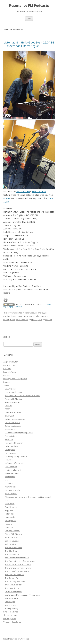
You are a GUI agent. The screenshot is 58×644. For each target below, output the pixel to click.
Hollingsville (10, 450)
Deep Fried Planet (13, 423)
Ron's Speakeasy (12, 531)
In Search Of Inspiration (15, 463)
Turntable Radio (12, 588)
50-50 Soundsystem (13, 392)
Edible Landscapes (13, 426)
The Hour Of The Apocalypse (17, 571)
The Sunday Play (12, 578)
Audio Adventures (13, 402)
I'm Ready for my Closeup (16, 456)
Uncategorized (10, 619)
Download (18, 307)
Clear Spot (9, 416)
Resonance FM (23, 192)
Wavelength (10, 602)
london (6, 320)
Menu (29, 19)
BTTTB (8, 409)
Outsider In (10, 504)
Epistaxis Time (11, 436)
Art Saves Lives (10, 365)
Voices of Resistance (12, 622)
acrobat (7, 316)
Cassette (7, 369)
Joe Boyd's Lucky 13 (13, 470)
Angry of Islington (11, 362)
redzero (8, 524)
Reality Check (11, 521)
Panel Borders (11, 507)
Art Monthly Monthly (14, 399)
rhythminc (9, 527)
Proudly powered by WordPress (16, 639)
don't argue (29, 316)
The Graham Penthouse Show (18, 568)
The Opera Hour (10, 615)
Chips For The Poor (13, 412)
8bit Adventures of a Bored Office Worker (23, 396)
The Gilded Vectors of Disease (18, 564)
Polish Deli (9, 514)
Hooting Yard (11, 453)
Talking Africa (11, 544)
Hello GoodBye (39, 192)
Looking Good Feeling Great (15, 379)
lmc (6, 480)
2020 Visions (10, 389)
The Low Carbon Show (15, 575)
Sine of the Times (11, 612)
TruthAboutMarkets (13, 585)
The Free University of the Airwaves (20, 561)
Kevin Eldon (10, 477)
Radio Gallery (11, 517)
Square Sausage (12, 541)
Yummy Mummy (12, 608)
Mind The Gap (11, 494)
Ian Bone (9, 460)
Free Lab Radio (10, 372)
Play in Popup (8, 307)
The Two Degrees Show (15, 581)
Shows (6, 385)
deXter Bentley (17, 316)
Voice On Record (12, 598)
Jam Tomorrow (11, 466)
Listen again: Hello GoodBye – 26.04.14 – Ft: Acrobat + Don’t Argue (29, 44)
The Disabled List (12, 554)
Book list (9, 406)
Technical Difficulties (14, 548)
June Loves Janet (12, 473)
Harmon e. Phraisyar (14, 443)
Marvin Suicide (11, 487)
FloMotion (9, 439)
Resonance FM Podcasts (29, 6)
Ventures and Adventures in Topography (22, 595)
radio (12, 320)
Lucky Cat (9, 483)
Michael (48, 320)
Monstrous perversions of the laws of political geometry (29, 497)
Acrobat (7, 198)
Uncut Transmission (13, 591)
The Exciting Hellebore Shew (17, 558)
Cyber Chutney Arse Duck (16, 419)
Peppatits (9, 510)
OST (7, 500)
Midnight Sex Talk (12, 490)
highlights (7, 375)
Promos (7, 382)
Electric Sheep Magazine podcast (19, 433)
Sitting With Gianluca (14, 534)
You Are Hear (11, 605)
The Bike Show (11, 551)
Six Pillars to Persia (13, 537)
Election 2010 (11, 429)
